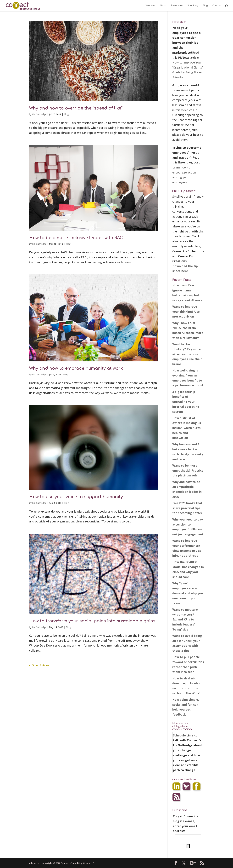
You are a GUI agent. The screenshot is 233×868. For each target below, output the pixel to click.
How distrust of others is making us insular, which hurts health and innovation (187, 428)
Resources (177, 6)
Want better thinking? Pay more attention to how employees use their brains (187, 354)
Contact (217, 6)
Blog (205, 6)
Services (150, 6)
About (163, 6)
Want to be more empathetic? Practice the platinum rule (188, 470)
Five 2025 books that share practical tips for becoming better (187, 508)
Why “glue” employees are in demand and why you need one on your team (188, 593)
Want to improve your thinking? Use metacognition (186, 311)
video (185, 110)
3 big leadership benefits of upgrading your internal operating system (186, 402)
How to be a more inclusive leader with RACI (77, 238)
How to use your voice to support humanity (76, 497)
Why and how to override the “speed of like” (76, 108)
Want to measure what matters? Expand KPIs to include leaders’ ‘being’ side (185, 619)
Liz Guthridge (39, 114)
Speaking (193, 6)
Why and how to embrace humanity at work (76, 368)
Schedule (179, 735)
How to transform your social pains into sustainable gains (92, 621)
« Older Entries (39, 665)
